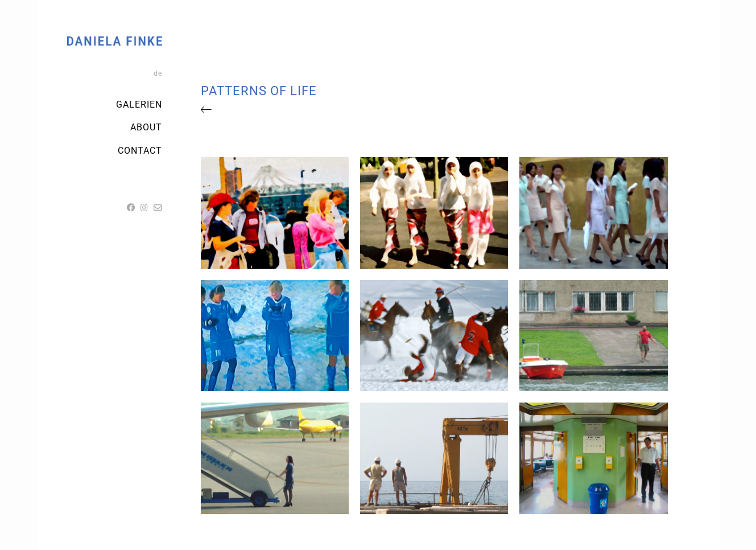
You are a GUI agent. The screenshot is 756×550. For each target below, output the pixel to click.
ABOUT (146, 127)
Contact (140, 151)
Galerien (139, 104)
